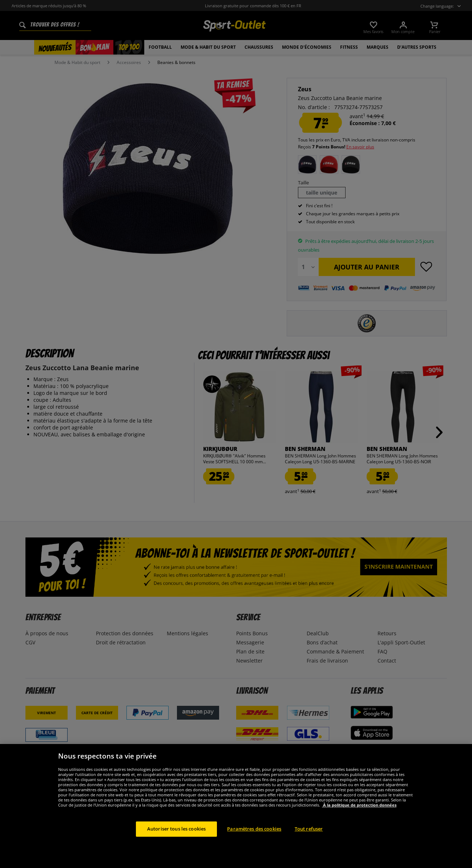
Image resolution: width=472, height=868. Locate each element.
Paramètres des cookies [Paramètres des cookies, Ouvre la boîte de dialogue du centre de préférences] (254, 842)
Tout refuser (309, 842)
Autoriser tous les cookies (176, 842)
